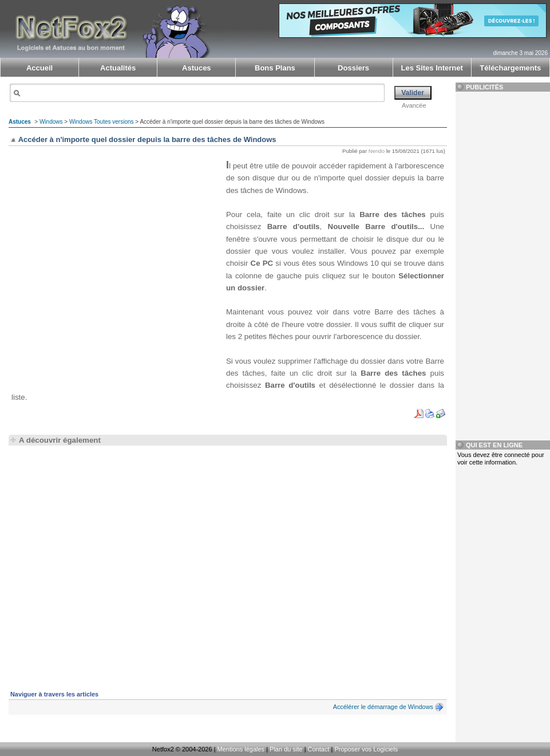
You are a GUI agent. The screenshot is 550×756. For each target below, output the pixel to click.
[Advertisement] (107, 269)
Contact (319, 749)
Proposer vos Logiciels (366, 749)
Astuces (20, 122)
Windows (51, 122)
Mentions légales (241, 749)
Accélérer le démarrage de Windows (383, 707)
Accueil (39, 68)
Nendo (377, 151)
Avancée (414, 105)
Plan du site (286, 749)
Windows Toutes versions (102, 122)
